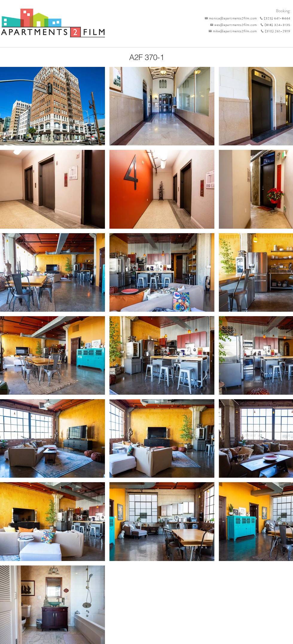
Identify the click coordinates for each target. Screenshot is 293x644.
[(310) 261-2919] (274, 31)
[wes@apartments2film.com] (232, 25)
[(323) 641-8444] (274, 18)
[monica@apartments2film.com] (229, 18)
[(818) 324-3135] (274, 25)
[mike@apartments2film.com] (231, 31)
